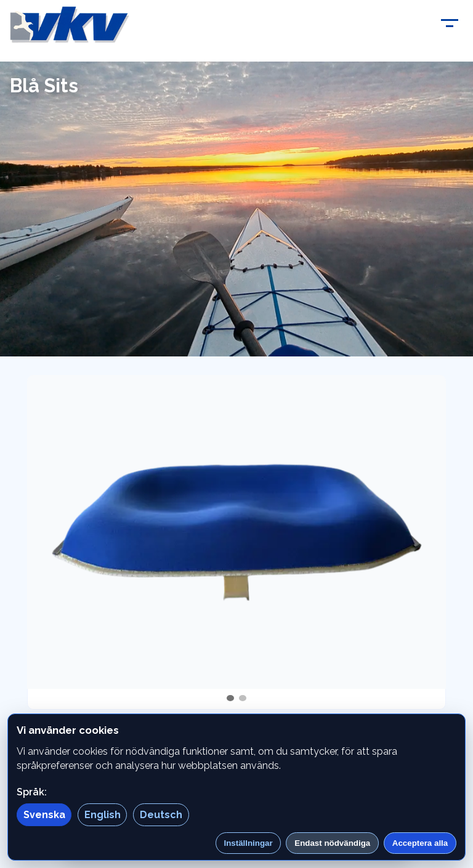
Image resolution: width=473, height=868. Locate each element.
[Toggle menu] (450, 25)
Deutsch (161, 815)
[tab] (230, 698)
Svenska (44, 815)
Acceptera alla (420, 843)
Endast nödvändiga (332, 843)
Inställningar (248, 843)
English (103, 815)
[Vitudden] (70, 25)
